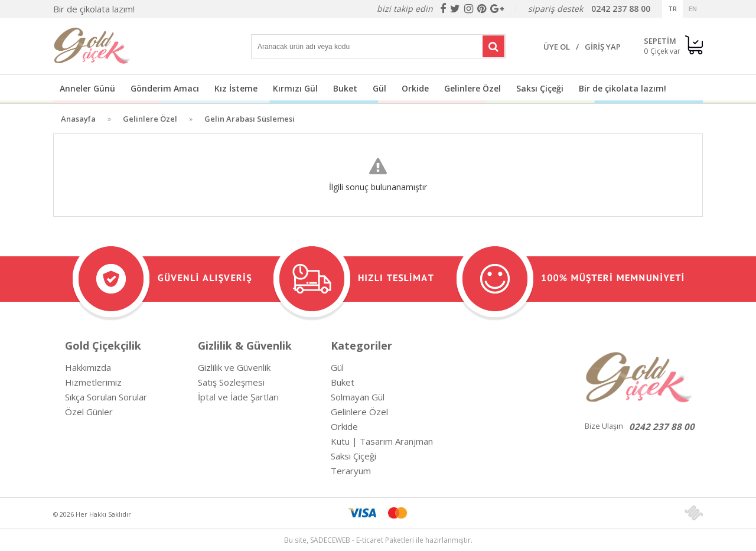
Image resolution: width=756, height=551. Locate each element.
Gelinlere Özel (472, 88)
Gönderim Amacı (165, 88)
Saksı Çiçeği (540, 88)
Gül (379, 88)
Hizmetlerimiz (93, 382)
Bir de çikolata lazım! (94, 9)
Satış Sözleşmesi (231, 382)
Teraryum (351, 471)
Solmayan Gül (358, 397)
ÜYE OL (557, 47)
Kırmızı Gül (295, 88)
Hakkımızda (88, 367)
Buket (345, 88)
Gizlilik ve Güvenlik (234, 367)
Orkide (415, 88)
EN (693, 9)
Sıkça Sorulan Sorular (106, 397)
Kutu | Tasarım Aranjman (382, 441)
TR (672, 9)
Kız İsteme (236, 88)
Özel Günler (89, 412)
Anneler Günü (87, 88)
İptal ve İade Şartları (238, 397)
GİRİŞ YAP (603, 47)
